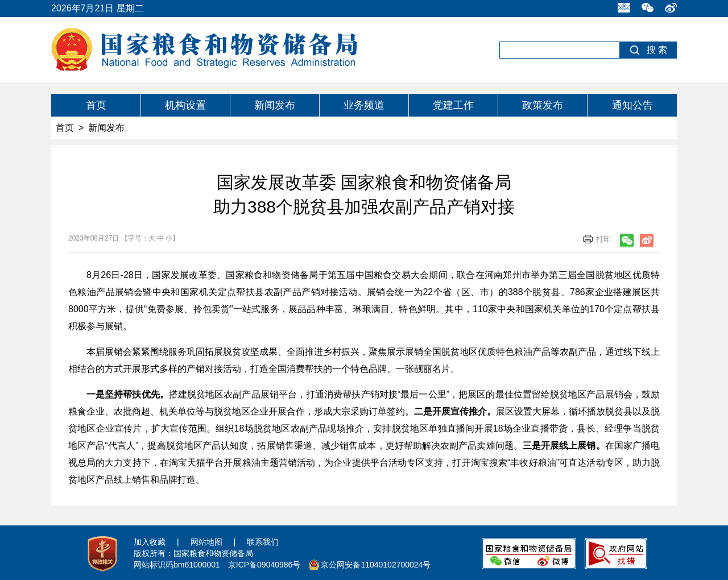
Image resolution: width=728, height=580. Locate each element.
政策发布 (543, 105)
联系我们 (263, 542)
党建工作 (453, 105)
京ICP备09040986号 (264, 565)
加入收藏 (150, 542)
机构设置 (185, 105)
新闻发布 (275, 105)
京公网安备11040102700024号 (376, 565)
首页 (96, 105)
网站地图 (206, 542)
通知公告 (632, 105)
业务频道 (364, 105)
